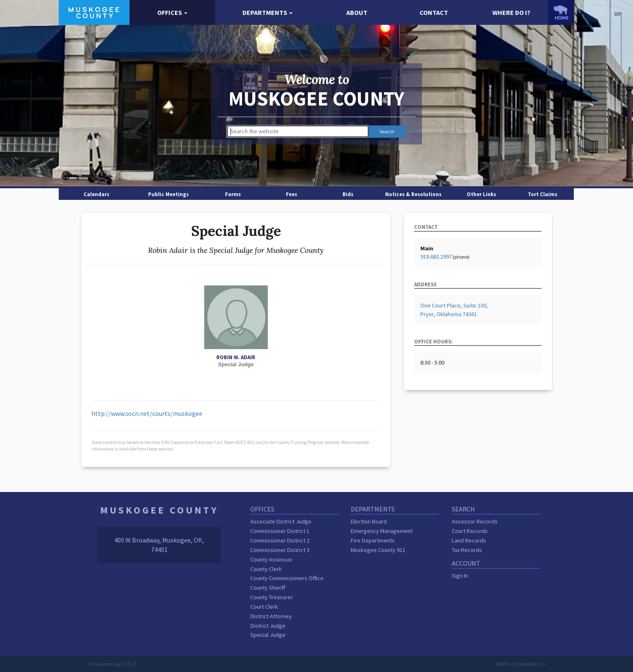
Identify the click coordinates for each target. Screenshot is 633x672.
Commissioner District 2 (280, 540)
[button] (172, 13)
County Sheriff (268, 588)
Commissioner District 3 (280, 550)
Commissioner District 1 (280, 531)
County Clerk (266, 569)
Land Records (469, 540)
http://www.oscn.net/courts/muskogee (147, 413)
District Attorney (271, 616)
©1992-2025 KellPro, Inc (521, 664)
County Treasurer (272, 597)
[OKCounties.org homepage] (561, 12)
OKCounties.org (103, 664)
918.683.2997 (436, 257)
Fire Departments (373, 540)
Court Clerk (264, 607)
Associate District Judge (281, 521)
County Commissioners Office (287, 578)
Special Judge (268, 635)
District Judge (268, 626)
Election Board (369, 521)
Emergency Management (382, 531)
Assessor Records (475, 521)
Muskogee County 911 (378, 550)
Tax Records (467, 550)
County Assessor (271, 559)
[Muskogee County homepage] (94, 12)
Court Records (470, 531)
